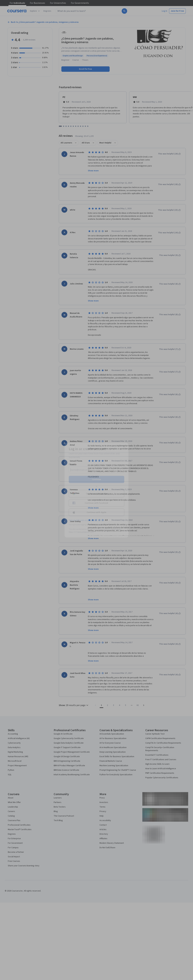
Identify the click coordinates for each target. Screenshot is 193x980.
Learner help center (96, 525)
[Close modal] (124, 446)
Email (72, 464)
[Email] (96, 470)
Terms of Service (83, 532)
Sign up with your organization (82, 520)
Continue (96, 479)
